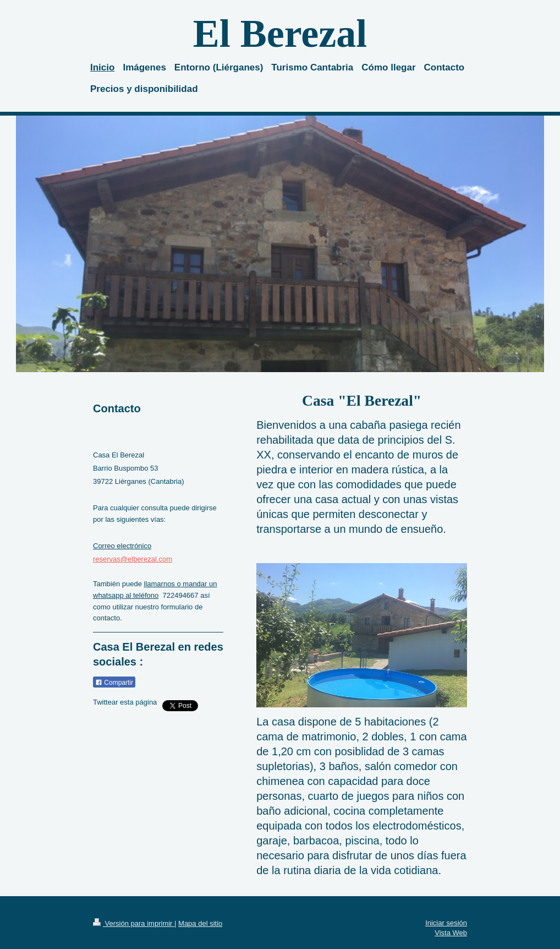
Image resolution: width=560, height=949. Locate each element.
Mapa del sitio (200, 923)
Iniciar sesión (446, 923)
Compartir (114, 683)
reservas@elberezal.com (133, 559)
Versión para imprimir (134, 923)
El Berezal (280, 34)
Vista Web (451, 933)
